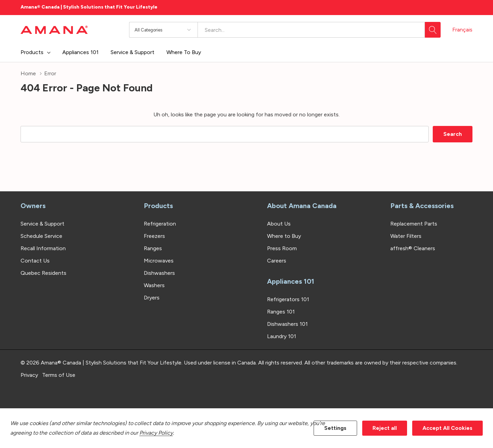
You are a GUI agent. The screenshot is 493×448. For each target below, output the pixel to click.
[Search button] (433, 30)
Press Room (282, 248)
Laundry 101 (282, 336)
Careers (277, 261)
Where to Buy (284, 236)
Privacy (29, 375)
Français (462, 30)
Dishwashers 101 (287, 324)
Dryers (152, 298)
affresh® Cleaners (413, 248)
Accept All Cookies (447, 428)
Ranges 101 (281, 312)
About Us (279, 224)
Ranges (153, 248)
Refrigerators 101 (288, 299)
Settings (335, 428)
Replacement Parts (414, 224)
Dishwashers (159, 273)
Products (32, 52)
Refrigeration (160, 224)
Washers (154, 285)
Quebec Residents (43, 273)
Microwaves (159, 261)
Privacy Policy (156, 433)
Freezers (154, 236)
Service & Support (42, 224)
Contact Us (35, 261)
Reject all (385, 428)
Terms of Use (59, 375)
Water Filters (406, 236)
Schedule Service (41, 236)
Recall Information (43, 248)
